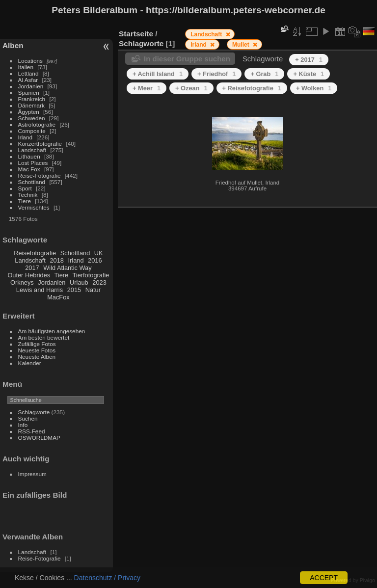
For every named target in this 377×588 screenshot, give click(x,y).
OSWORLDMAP (39, 438)
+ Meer (147, 88)
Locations (30, 61)
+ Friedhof (216, 74)
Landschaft (32, 150)
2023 (99, 282)
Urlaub (79, 282)
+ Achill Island (158, 74)
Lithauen (29, 156)
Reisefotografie (35, 253)
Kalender (30, 363)
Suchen (28, 418)
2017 (32, 268)
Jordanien (31, 86)
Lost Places (33, 163)
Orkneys (22, 282)
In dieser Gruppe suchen (187, 59)
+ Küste (309, 74)
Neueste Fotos (37, 350)
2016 (95, 260)
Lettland (28, 73)
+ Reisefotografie (252, 88)
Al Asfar (28, 80)
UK (99, 253)
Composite (32, 131)
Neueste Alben (37, 357)
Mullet (242, 45)
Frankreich (32, 99)
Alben (13, 45)
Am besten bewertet (44, 337)
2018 (56, 260)
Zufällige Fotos (37, 344)
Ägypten (29, 112)
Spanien (29, 93)
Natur (93, 290)
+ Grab (264, 74)
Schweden (32, 118)
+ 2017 (309, 60)
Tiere (25, 201)
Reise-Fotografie (40, 175)
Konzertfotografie (40, 144)
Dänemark (31, 105)
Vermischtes (34, 207)
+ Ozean (191, 88)
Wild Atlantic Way (67, 268)
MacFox (58, 297)
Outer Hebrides (29, 275)
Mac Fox (29, 169)
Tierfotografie (91, 275)
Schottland (32, 182)
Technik (28, 195)
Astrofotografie (37, 124)
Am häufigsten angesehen (52, 331)
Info (23, 425)
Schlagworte (34, 412)
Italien (26, 67)
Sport (25, 188)
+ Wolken (314, 88)
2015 (74, 290)
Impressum (32, 474)
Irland (25, 137)
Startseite (136, 34)
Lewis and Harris (40, 290)
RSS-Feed (32, 431)
